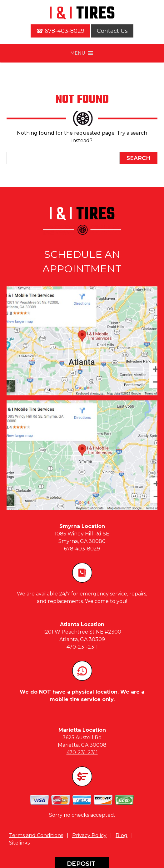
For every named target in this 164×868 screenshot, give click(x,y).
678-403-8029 (82, 549)
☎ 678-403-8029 (60, 31)
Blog (122, 835)
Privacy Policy (89, 835)
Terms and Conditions (36, 835)
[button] (78, 53)
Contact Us (112, 31)
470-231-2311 (82, 647)
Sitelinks (19, 843)
